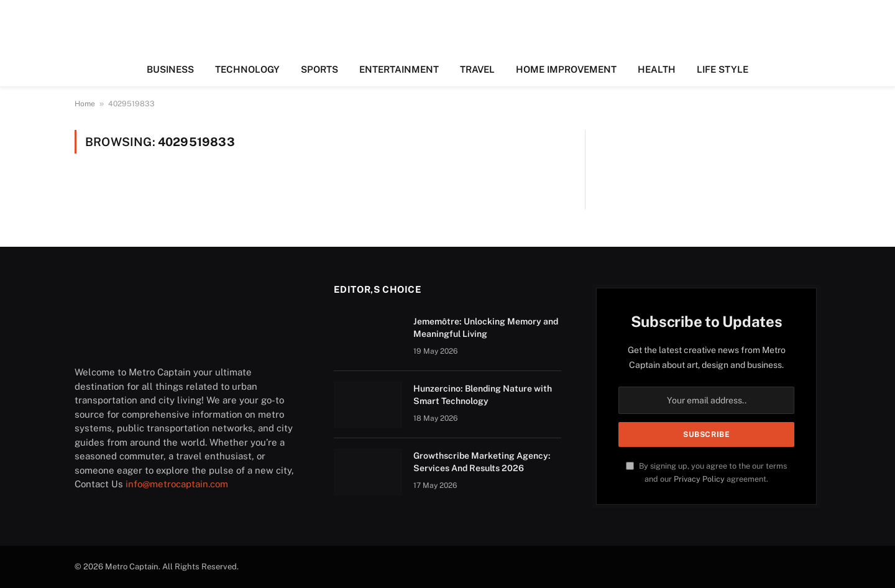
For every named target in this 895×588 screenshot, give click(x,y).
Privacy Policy (699, 479)
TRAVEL (477, 69)
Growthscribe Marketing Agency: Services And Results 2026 (482, 462)
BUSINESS (170, 69)
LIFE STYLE (723, 69)
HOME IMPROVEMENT (566, 69)
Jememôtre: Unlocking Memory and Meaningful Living (486, 328)
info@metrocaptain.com (177, 484)
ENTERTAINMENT (399, 69)
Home (85, 104)
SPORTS (319, 69)
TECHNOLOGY (247, 69)
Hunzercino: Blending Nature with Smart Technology (483, 395)
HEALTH (657, 69)
